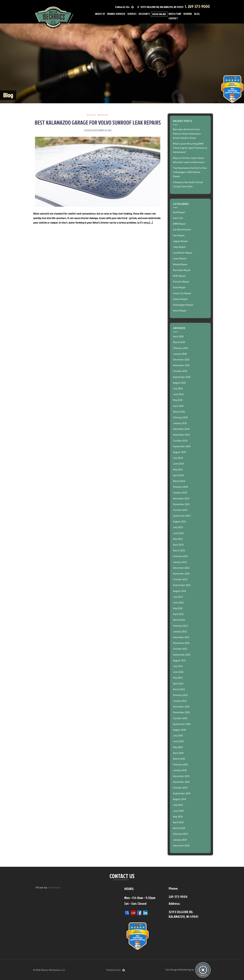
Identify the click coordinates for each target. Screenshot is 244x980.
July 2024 (178, 458)
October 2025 (180, 371)
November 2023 (181, 504)
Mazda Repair (180, 264)
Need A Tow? (175, 14)
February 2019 (180, 834)
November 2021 (181, 643)
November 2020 (181, 712)
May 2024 (178, 469)
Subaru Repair (180, 299)
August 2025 (179, 383)
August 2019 (179, 799)
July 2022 (178, 597)
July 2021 (178, 666)
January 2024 (180, 492)
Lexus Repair (180, 258)
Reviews (188, 14)
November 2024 (181, 435)
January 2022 (180, 631)
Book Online (159, 14)
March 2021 (179, 689)
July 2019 (178, 805)
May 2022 (178, 608)
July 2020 (178, 735)
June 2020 (178, 741)
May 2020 (178, 747)
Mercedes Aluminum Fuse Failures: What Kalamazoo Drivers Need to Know (187, 133)
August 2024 (179, 452)
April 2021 (178, 684)
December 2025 (181, 359)
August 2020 (179, 730)
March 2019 (179, 828)
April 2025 (178, 406)
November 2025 (181, 365)
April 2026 (178, 336)
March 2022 (179, 620)
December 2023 (181, 498)
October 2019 (180, 788)
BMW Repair (179, 224)
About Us (100, 14)
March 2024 (179, 481)
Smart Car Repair (182, 293)
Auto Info (178, 218)
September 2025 (182, 377)
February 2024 (180, 487)
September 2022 (182, 585)
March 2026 (179, 342)
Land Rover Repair (183, 253)
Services (132, 14)
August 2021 (179, 660)
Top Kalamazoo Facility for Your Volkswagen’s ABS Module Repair (190, 172)
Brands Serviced (116, 14)
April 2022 (178, 614)
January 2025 (180, 423)
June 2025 (178, 394)
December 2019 (181, 776)
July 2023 (178, 527)
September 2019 (182, 793)
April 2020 (178, 753)
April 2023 (178, 545)
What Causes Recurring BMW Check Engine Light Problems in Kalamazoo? (190, 148)
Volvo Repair (98, 115)
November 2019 (181, 782)
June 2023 (178, 533)
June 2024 (178, 464)
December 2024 (181, 429)
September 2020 (182, 724)
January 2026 (180, 354)
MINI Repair (179, 276)
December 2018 (181, 845)
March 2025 (179, 412)
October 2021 (180, 649)
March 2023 (179, 550)
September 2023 (182, 516)
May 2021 (178, 678)
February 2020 (180, 764)
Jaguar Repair (180, 241)
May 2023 (178, 539)
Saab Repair (179, 287)
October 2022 (180, 579)
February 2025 (180, 417)
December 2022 (181, 568)
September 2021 (182, 655)
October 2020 (180, 718)
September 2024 (182, 446)
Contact (173, 18)
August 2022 (179, 591)
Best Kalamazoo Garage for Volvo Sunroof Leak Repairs (98, 122)
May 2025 (178, 400)
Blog (197, 14)
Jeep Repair (179, 247)
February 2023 (180, 556)
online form (54, 887)
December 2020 (181, 707)
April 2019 (178, 822)
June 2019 (178, 811)
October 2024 (180, 441)
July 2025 (178, 388)
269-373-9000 (199, 7)
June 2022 (178, 602)
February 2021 (180, 695)
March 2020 (179, 759)
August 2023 (179, 521)
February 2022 (180, 626)
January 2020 (180, 770)
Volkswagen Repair (183, 305)
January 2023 (180, 562)
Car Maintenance (182, 229)
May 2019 (178, 817)
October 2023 (180, 510)
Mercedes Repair (182, 270)
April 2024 (178, 475)
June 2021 (178, 672)
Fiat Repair (179, 235)
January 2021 (180, 701)
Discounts (144, 14)
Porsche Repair (181, 282)
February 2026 (180, 348)
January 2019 (180, 840)
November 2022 (181, 574)
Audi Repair (179, 212)
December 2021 (181, 637)
